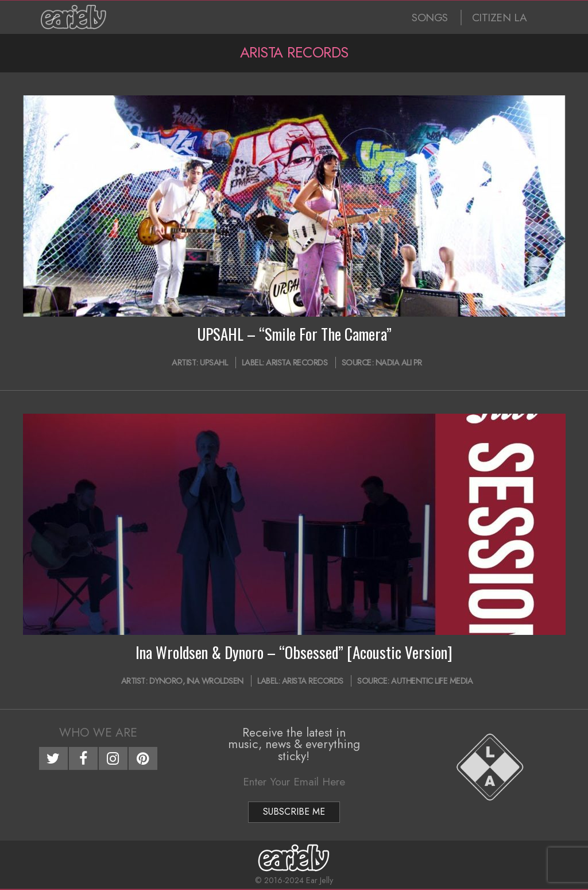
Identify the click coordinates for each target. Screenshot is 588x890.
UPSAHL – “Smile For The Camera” (294, 334)
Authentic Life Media (432, 681)
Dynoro (166, 681)
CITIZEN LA (500, 18)
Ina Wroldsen (215, 681)
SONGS (430, 18)
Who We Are (98, 733)
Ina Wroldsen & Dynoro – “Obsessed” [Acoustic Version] (294, 652)
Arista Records (297, 363)
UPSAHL (214, 363)
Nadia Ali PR (399, 363)
